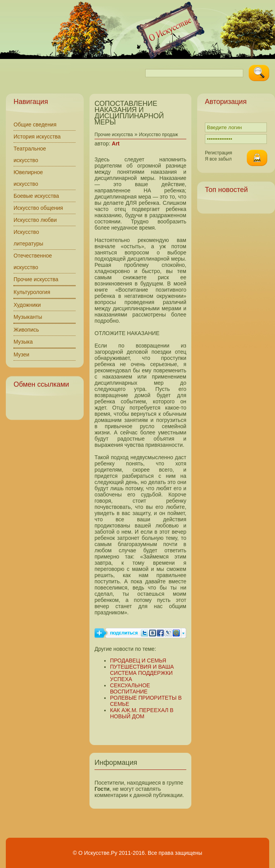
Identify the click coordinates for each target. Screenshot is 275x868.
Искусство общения (38, 208)
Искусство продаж (159, 135)
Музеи (21, 354)
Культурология (32, 292)
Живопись (26, 330)
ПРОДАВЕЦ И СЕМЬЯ (138, 661)
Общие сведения (35, 124)
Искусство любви (35, 220)
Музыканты (28, 317)
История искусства (37, 137)
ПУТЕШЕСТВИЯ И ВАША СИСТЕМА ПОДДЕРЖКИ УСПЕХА (142, 673)
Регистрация (218, 153)
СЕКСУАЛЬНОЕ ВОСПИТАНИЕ (130, 688)
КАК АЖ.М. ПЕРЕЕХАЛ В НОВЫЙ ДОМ (142, 713)
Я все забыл (218, 159)
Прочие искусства (36, 279)
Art (116, 144)
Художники (27, 305)
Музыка (23, 342)
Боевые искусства (36, 196)
